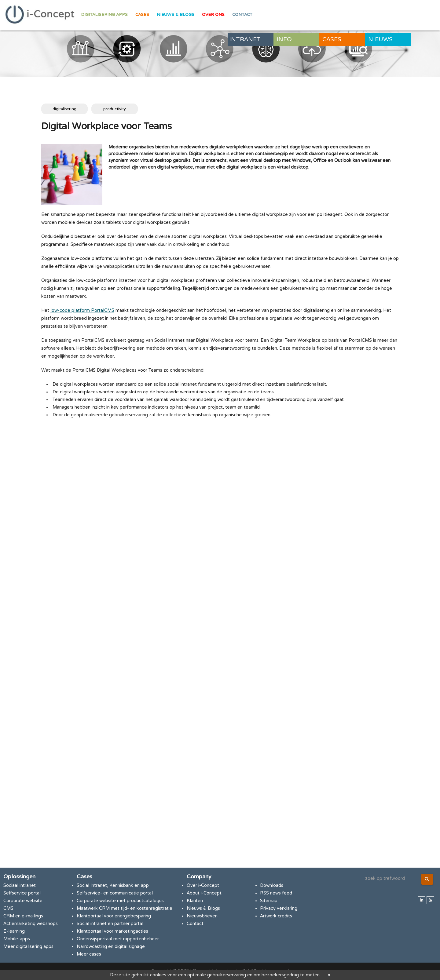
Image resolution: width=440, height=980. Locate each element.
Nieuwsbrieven (202, 916)
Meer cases (89, 954)
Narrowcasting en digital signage (111, 947)
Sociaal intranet (20, 885)
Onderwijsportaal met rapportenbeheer (118, 939)
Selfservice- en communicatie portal (115, 893)
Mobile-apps (17, 939)
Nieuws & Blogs (176, 15)
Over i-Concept (203, 885)
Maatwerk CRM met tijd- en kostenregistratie (125, 908)
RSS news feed (276, 893)
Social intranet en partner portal (110, 924)
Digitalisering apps (104, 15)
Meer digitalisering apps (28, 947)
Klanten (195, 901)
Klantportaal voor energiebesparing (114, 916)
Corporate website (23, 901)
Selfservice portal (22, 893)
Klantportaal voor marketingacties (112, 931)
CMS (8, 908)
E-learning (14, 931)
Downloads (272, 885)
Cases (142, 15)
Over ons (213, 15)
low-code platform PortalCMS (82, 310)
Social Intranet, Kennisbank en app (113, 885)
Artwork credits (276, 916)
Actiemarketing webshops (31, 924)
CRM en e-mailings (23, 916)
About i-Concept (204, 893)
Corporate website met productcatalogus (120, 901)
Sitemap (269, 901)
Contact (242, 15)
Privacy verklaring (279, 908)
